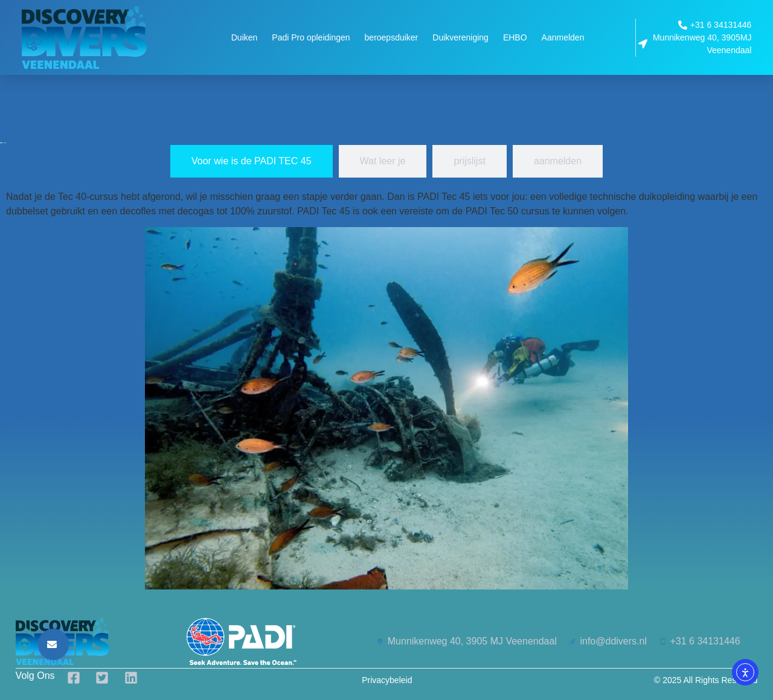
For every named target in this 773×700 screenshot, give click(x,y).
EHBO (515, 37)
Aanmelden (563, 37)
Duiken (245, 37)
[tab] (252, 161)
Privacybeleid (387, 680)
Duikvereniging (460, 37)
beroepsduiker (392, 37)
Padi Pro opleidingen (311, 37)
